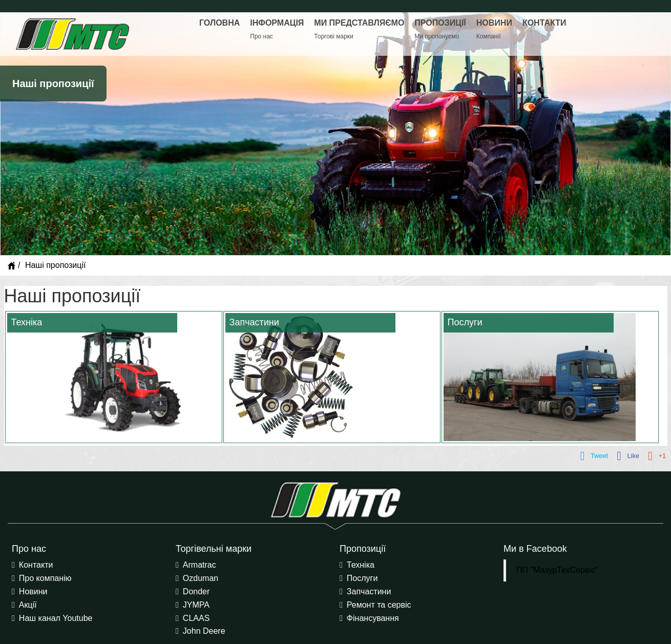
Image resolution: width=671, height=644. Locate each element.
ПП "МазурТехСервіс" (557, 570)
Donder (196, 591)
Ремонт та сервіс (379, 605)
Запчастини (369, 591)
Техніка (361, 565)
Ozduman (201, 578)
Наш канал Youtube (56, 618)
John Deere (204, 631)
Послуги (362, 578)
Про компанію (45, 578)
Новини (33, 591)
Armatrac (200, 565)
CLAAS (196, 618)
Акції (28, 605)
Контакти (36, 565)
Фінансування (373, 618)
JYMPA (196, 605)
